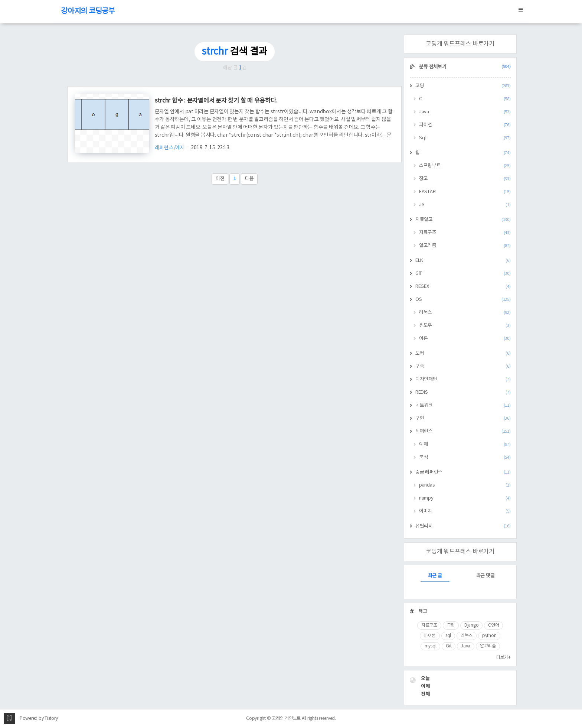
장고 (465, 179)
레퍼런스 (463, 431)
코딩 (463, 86)
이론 (465, 339)
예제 (465, 444)
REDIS (463, 392)
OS (463, 300)
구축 (463, 366)
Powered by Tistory (39, 719)
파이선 (465, 125)
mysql (431, 646)
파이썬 (430, 636)
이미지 (465, 511)
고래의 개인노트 (286, 719)
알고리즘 (465, 246)
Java (465, 112)
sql (448, 636)
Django (472, 625)
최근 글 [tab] (435, 576)
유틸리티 (463, 526)
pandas (465, 485)
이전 (220, 179)
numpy (465, 498)
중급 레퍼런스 (463, 472)
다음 (249, 179)
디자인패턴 (463, 379)
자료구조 (465, 233)
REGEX (463, 287)
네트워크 (463, 405)
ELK (463, 261)
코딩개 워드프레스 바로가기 (460, 44)
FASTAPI (465, 192)
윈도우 (465, 326)
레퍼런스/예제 (170, 148)
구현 (463, 418)
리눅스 (465, 313)
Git (449, 646)
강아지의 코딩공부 (88, 11)
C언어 (493, 625)
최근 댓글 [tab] (485, 576)
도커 (463, 353)
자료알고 (463, 220)
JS (465, 205)
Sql (465, 138)
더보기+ (503, 658)
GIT (463, 274)
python (489, 636)
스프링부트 (465, 166)
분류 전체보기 (465, 67)
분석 (465, 457)
